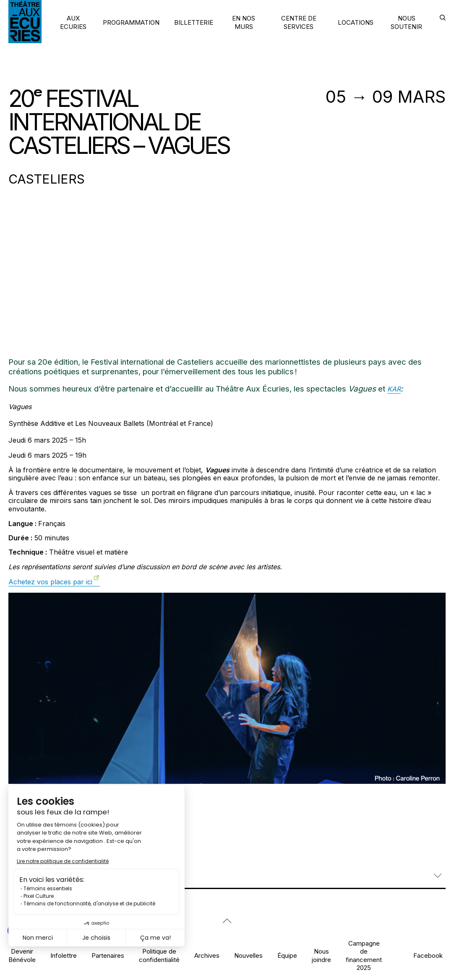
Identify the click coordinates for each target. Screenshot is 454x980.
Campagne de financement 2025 (364, 955)
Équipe (287, 955)
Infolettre (64, 955)
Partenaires (108, 955)
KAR (394, 389)
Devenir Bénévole (22, 955)
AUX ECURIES (73, 22)
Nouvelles (248, 955)
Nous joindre (321, 955)
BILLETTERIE (194, 22)
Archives (207, 955)
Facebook (428, 955)
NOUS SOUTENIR (406, 22)
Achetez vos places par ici (50, 582)
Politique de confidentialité (159, 955)
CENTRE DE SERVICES (299, 22)
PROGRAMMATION (131, 22)
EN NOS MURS (244, 22)
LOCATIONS (356, 22)
